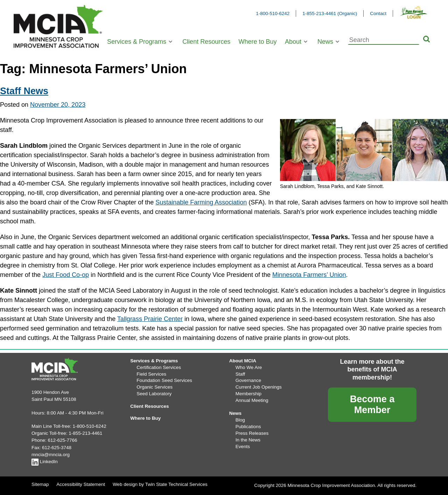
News (325, 42)
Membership (248, 394)
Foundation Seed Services (164, 380)
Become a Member (372, 405)
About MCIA (243, 361)
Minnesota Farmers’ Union (309, 275)
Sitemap (40, 484)
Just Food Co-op (66, 275)
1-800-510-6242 (273, 13)
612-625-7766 (63, 440)
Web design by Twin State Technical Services (160, 484)
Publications (248, 427)
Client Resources (206, 42)
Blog (240, 420)
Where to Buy (258, 42)
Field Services (151, 374)
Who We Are (249, 367)
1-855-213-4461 (85, 433)
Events (243, 447)
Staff (240, 374)
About (293, 42)
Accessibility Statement (81, 484)
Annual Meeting (252, 400)
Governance (248, 380)
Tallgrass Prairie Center (150, 319)
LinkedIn (45, 462)
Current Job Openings (259, 387)
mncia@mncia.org (51, 455)
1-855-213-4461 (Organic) (330, 13)
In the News (248, 440)
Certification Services (159, 367)
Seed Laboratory (154, 394)
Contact (378, 13)
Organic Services (155, 387)
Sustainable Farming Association (201, 202)
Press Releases (252, 433)
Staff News (24, 91)
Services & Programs (137, 42)
